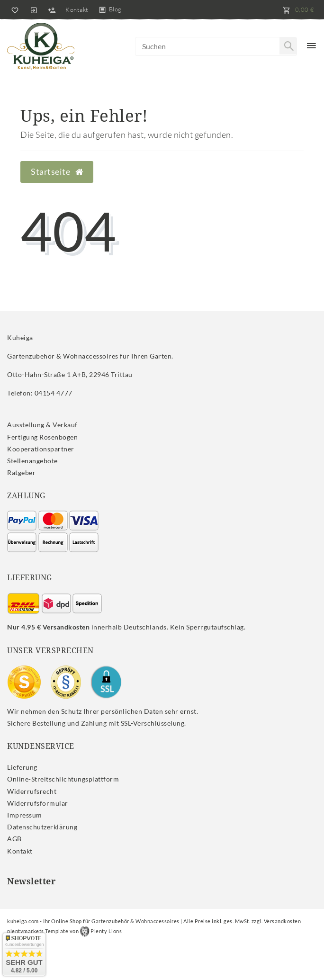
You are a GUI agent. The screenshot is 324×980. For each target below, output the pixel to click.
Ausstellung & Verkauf (42, 425)
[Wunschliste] (13, 9)
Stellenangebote (32, 461)
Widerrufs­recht (32, 791)
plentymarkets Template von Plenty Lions (64, 931)
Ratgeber (21, 472)
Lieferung (22, 767)
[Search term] (216, 46)
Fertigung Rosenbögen (42, 437)
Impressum (25, 815)
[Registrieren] (52, 9)
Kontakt (77, 9)
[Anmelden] (34, 9)
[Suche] (288, 46)
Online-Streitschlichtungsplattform (63, 779)
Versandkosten (283, 921)
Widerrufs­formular (38, 803)
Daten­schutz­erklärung (42, 827)
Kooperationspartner (41, 449)
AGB (14, 839)
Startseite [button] (57, 172)
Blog (115, 9)
